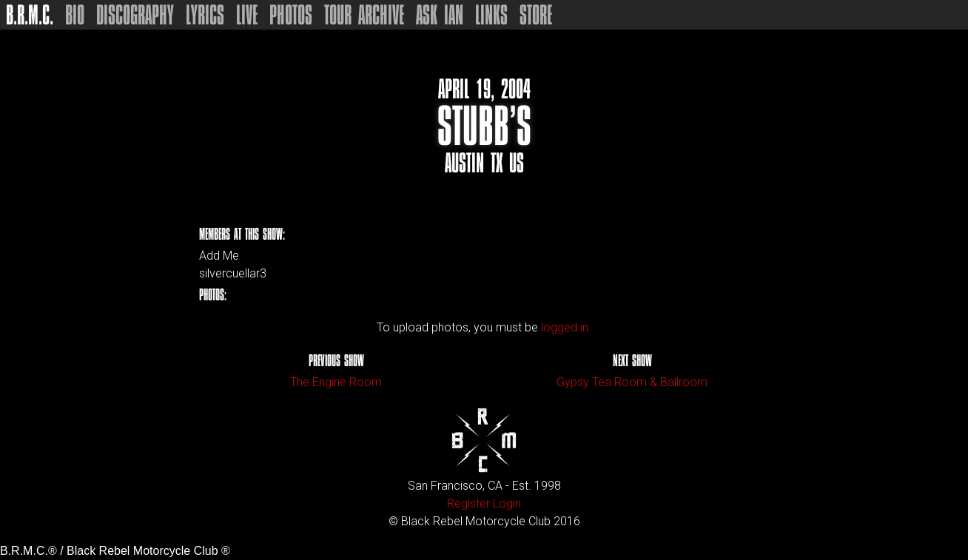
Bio (75, 15)
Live (247, 15)
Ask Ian (440, 15)
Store (536, 15)
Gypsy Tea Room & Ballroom (632, 382)
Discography (135, 15)
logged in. (566, 327)
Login (507, 503)
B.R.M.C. (30, 15)
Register (468, 503)
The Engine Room (336, 382)
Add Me (219, 256)
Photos (291, 15)
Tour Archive (364, 15)
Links (491, 15)
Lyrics (205, 15)
